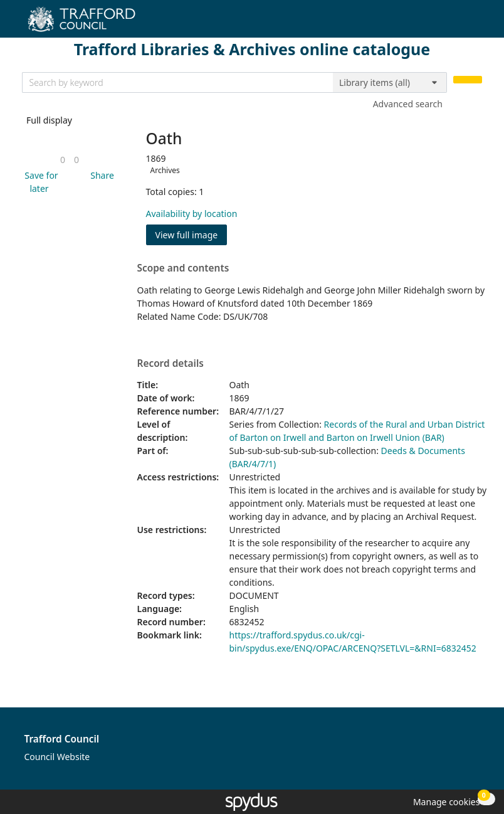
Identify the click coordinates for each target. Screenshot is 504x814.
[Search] (468, 80)
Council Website (57, 757)
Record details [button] (171, 364)
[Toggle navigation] (475, 24)
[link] (63, 160)
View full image (187, 235)
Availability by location (192, 214)
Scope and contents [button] (183, 268)
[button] (39, 182)
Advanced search (408, 104)
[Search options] (390, 83)
